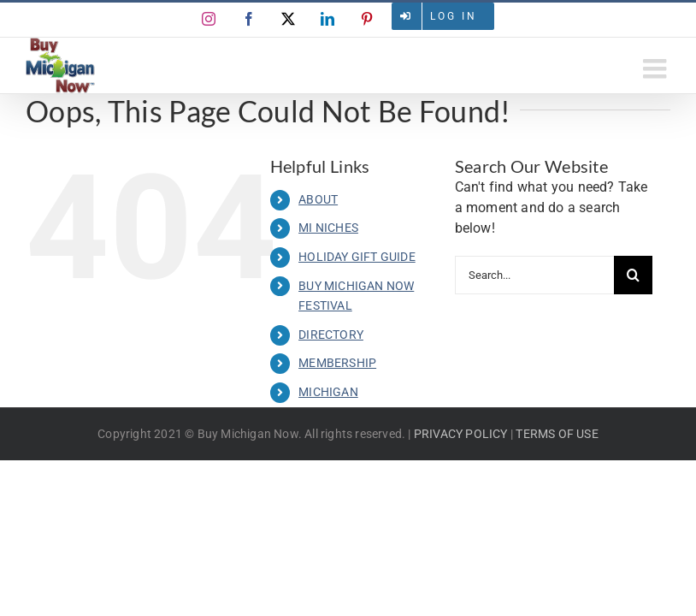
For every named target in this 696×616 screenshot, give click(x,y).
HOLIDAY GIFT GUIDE (357, 257)
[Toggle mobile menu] (657, 68)
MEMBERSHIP (337, 363)
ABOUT (318, 199)
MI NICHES (328, 228)
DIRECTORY (331, 335)
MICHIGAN (328, 392)
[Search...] (534, 275)
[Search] (633, 275)
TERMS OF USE (557, 434)
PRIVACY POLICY (461, 434)
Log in (454, 16)
